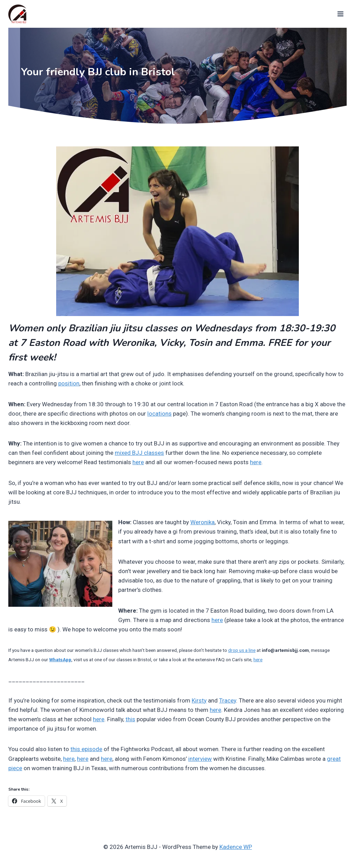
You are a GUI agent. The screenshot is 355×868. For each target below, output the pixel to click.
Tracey (228, 700)
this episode (86, 749)
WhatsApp (60, 659)
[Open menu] (340, 14)
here (138, 462)
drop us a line (242, 650)
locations (159, 414)
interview (200, 759)
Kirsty (199, 700)
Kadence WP (236, 847)
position (69, 383)
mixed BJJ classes (139, 453)
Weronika (202, 522)
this (130, 719)
